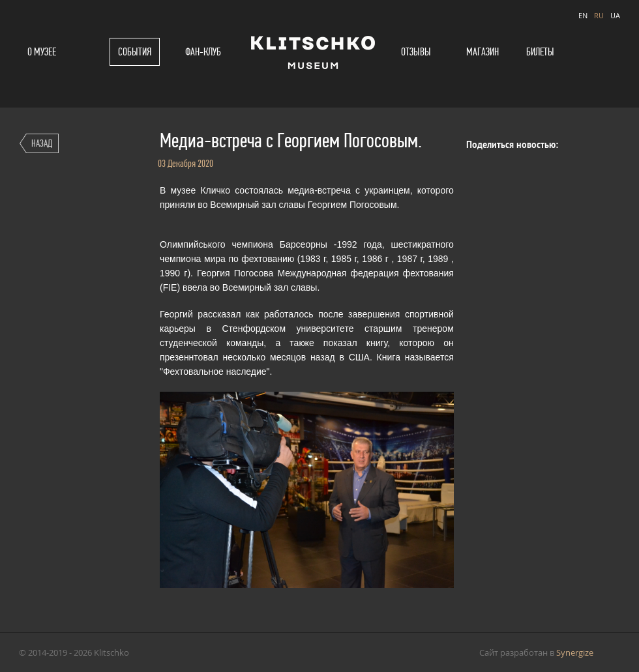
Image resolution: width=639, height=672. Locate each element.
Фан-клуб (203, 52)
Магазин (483, 52)
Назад (42, 143)
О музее (42, 52)
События (135, 52)
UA (615, 15)
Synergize (575, 652)
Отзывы (416, 52)
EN (583, 15)
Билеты (540, 52)
